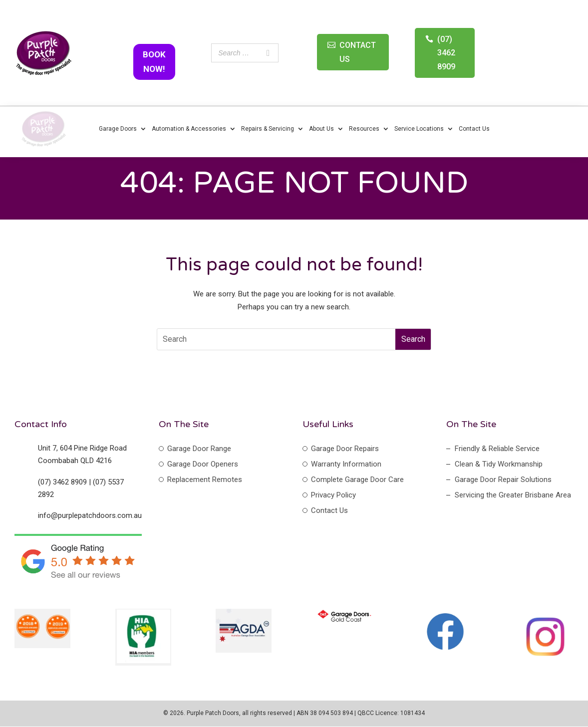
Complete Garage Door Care (357, 480)
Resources (364, 129)
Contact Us (474, 129)
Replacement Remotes (205, 480)
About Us (321, 129)
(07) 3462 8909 (446, 53)
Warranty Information (346, 464)
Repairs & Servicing (268, 129)
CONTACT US (358, 52)
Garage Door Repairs (345, 449)
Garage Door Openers (203, 464)
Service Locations (419, 129)
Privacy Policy (333, 495)
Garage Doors (118, 129)
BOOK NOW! (154, 62)
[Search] (268, 53)
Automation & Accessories (189, 129)
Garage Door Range (199, 449)
